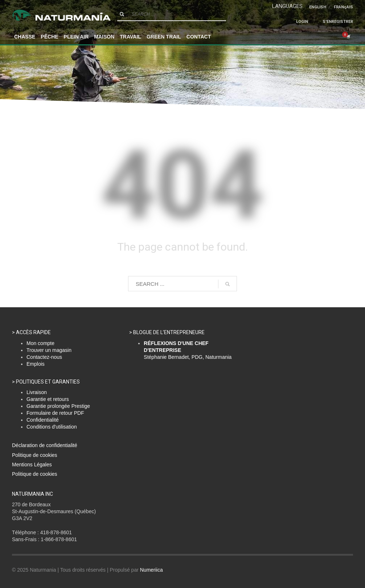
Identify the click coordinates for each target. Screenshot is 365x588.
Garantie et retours (48, 399)
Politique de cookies (35, 455)
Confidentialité (43, 420)
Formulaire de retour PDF (55, 413)
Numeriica (151, 570)
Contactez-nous (44, 357)
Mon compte (40, 343)
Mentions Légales (32, 465)
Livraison (37, 392)
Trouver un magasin (49, 350)
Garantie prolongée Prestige (58, 406)
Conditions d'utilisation (52, 427)
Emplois (36, 364)
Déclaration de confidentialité (45, 445)
